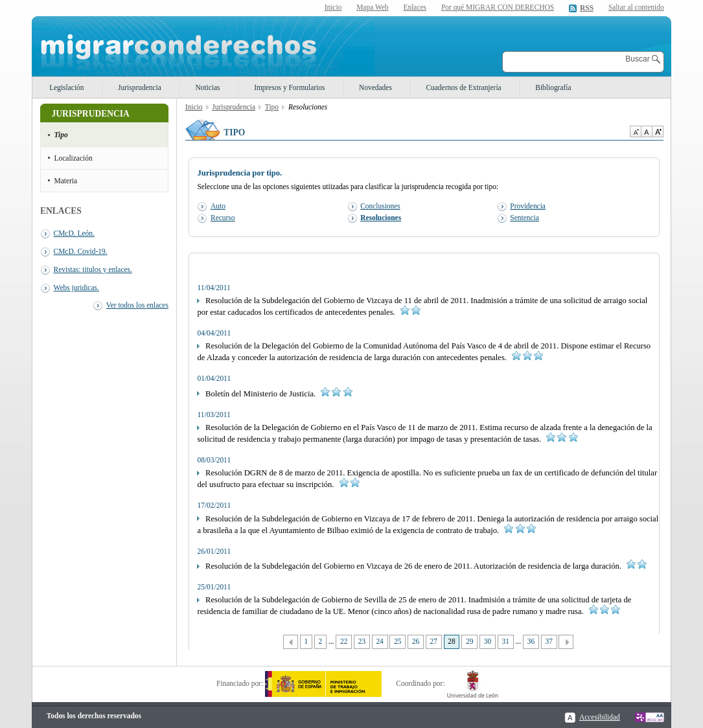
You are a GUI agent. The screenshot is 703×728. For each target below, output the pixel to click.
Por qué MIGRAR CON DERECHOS (498, 7)
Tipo (61, 135)
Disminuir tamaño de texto (635, 131)
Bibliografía (553, 87)
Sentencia (524, 218)
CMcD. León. (74, 233)
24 (379, 641)
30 (488, 641)
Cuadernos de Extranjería (463, 87)
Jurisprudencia (140, 87)
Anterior (291, 642)
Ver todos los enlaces (137, 305)
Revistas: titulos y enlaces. (93, 269)
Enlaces (415, 7)
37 (548, 641)
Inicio (333, 7)
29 (469, 641)
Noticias (207, 87)
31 (506, 641)
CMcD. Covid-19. (81, 251)
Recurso (223, 218)
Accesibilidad (600, 717)
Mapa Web (372, 7)
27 (434, 641)
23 (362, 641)
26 (416, 641)
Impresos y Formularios (289, 87)
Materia (66, 181)
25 (398, 641)
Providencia (528, 206)
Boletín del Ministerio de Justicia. (274, 394)
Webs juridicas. (76, 288)
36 (531, 641)
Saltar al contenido (636, 7)
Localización (74, 158)
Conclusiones (380, 206)
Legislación (66, 87)
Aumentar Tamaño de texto (658, 131)
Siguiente (566, 642)
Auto (218, 206)
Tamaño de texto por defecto (646, 131)
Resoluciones (381, 218)
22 (344, 641)
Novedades (375, 87)
